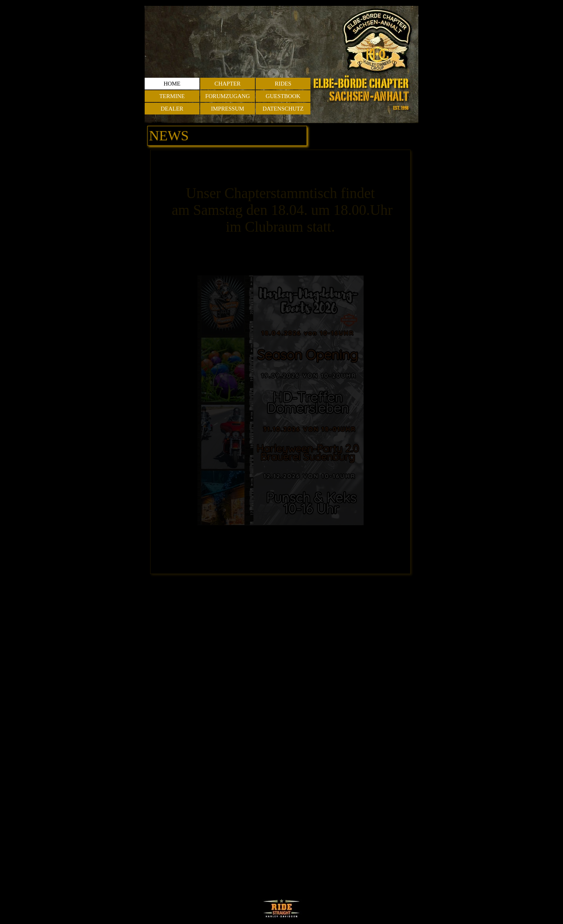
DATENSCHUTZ (283, 109)
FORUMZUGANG (228, 96)
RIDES (283, 84)
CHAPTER (228, 84)
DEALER (172, 109)
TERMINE (172, 96)
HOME (172, 84)
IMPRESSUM (228, 109)
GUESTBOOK (283, 96)
